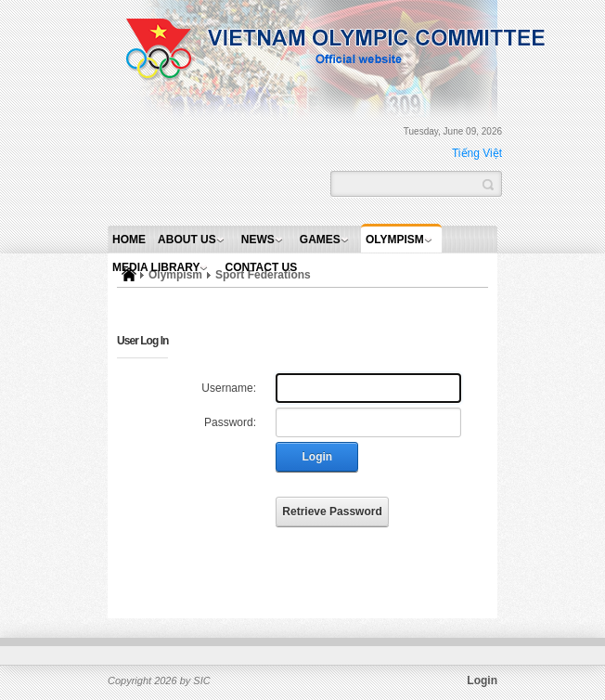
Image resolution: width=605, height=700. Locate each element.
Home (129, 240)
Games (320, 240)
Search (488, 183)
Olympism (395, 240)
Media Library (156, 267)
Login (318, 457)
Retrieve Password (332, 512)
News (258, 240)
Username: (229, 388)
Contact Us (262, 267)
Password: (230, 422)
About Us (187, 240)
